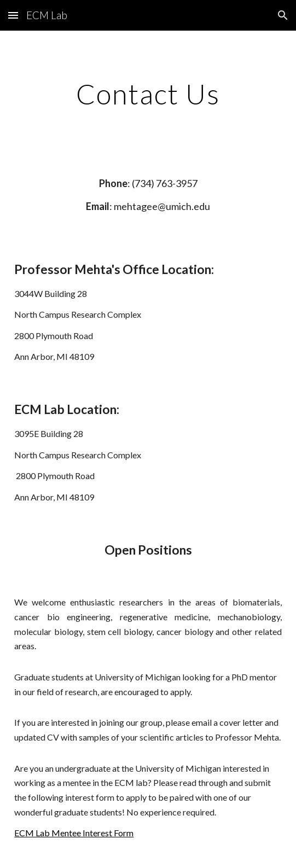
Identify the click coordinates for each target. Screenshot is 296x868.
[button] (13, 15)
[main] (148, 94)
